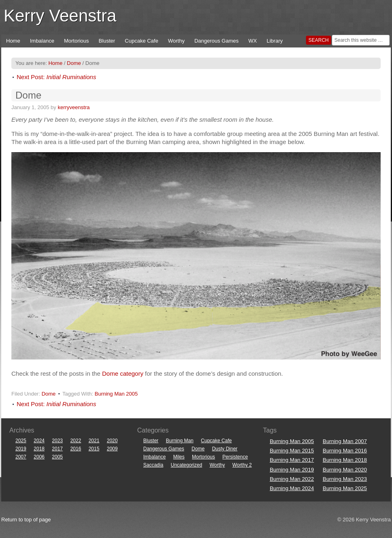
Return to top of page (26, 520)
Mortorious (76, 41)
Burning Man (180, 441)
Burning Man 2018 (345, 460)
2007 (21, 457)
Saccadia (153, 465)
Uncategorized (186, 465)
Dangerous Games (216, 41)
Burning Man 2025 (345, 488)
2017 (57, 449)
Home (13, 41)
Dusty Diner (225, 449)
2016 (76, 449)
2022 (76, 441)
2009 (112, 449)
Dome (48, 394)
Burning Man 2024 (292, 488)
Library (275, 41)
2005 (57, 457)
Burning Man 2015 (292, 451)
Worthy (176, 41)
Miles (179, 457)
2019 (21, 449)
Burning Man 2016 (345, 451)
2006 (39, 457)
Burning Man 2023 (345, 479)
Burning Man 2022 (292, 479)
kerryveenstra (74, 107)
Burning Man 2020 (345, 470)
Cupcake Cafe (142, 41)
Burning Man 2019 (292, 470)
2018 (39, 449)
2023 (57, 441)
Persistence (235, 457)
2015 (94, 449)
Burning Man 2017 (292, 460)
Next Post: (56, 77)
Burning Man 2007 (345, 441)
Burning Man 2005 (116, 394)
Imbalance (42, 41)
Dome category (123, 373)
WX (253, 41)
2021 (94, 441)
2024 (39, 441)
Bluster (107, 41)
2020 (112, 441)
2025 (21, 441)
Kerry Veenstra (60, 16)
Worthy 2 (242, 465)
